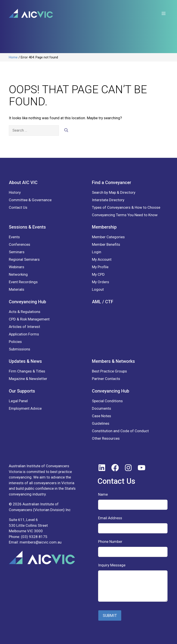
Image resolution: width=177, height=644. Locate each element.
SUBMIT (110, 615)
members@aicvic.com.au (41, 542)
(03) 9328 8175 (34, 537)
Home (13, 57)
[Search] (66, 130)
